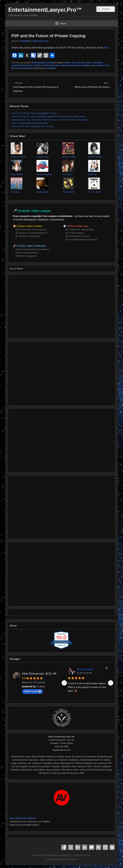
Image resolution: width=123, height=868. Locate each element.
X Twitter (71, 847)
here (107, 48)
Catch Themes (71, 859)
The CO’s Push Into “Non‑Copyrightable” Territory (34, 113)
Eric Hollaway (85, 669)
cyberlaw (37, 65)
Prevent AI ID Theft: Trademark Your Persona (33, 126)
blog (74, 63)
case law (81, 63)
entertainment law (50, 65)
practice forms (103, 65)
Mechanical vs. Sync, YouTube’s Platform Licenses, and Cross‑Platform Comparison (50, 120)
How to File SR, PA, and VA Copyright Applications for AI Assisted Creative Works (49, 116)
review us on (33, 691)
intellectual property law (70, 65)
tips (13, 68)
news (93, 65)
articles (67, 63)
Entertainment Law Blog (43, 63)
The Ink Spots (94, 192)
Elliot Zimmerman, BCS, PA (39, 674)
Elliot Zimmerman (41, 41)
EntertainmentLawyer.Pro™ (45, 10)
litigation (86, 65)
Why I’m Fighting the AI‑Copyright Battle (30, 123)
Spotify (112, 847)
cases (88, 63)
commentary (97, 63)
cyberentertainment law (22, 65)
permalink (51, 68)
